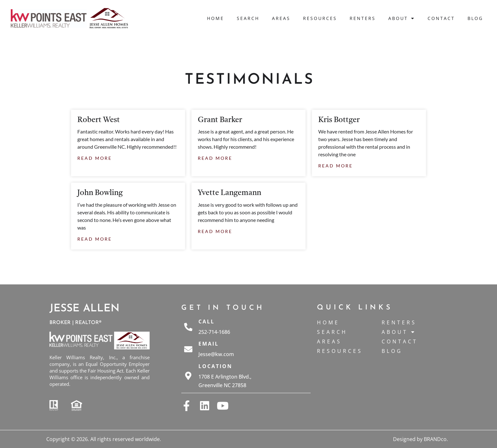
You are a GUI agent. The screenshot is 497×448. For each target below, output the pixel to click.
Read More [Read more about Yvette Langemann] (215, 231)
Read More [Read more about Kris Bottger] (336, 166)
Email (209, 344)
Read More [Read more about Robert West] (95, 158)
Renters (363, 18)
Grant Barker (220, 120)
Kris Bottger (339, 120)
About (402, 18)
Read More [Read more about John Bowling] (95, 239)
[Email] (188, 349)
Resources (320, 18)
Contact (441, 18)
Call (207, 321)
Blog (475, 18)
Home (216, 18)
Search (248, 18)
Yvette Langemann (229, 193)
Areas (281, 18)
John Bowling (100, 193)
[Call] (188, 327)
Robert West (99, 120)
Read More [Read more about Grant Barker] (215, 158)
